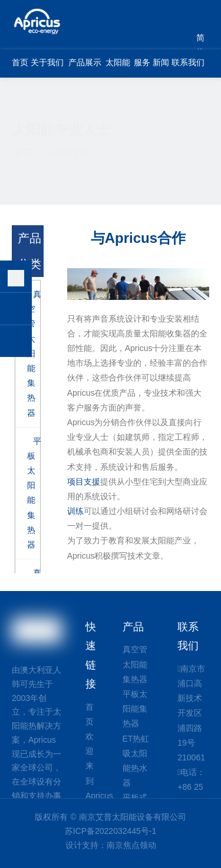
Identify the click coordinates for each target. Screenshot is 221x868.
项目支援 (84, 482)
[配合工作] (138, 284)
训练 (75, 511)
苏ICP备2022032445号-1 (111, 831)
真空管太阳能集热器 (135, 664)
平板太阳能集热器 (135, 709)
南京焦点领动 (131, 845)
